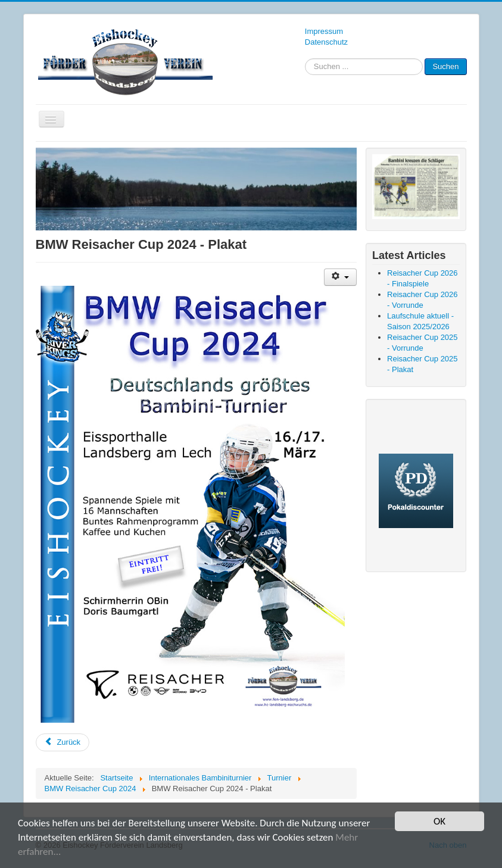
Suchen (445, 66)
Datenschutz (326, 42)
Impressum (324, 31)
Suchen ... (305, 59)
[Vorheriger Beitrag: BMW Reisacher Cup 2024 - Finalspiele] (63, 742)
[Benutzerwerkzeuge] (340, 277)
